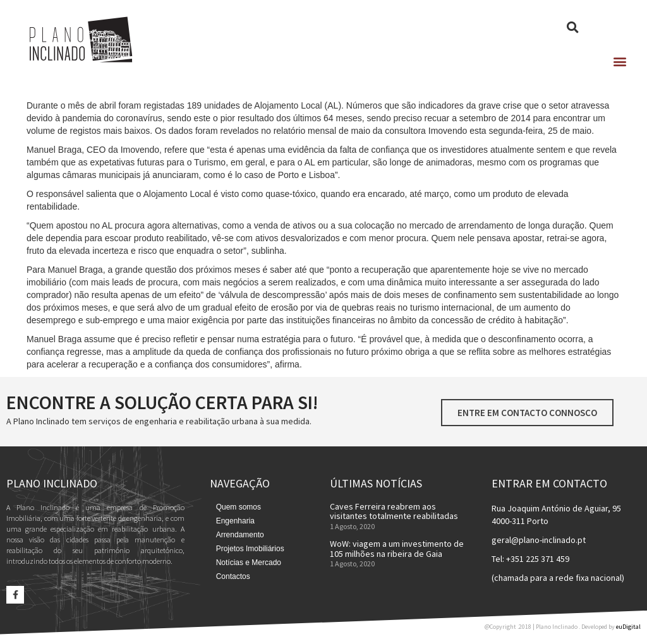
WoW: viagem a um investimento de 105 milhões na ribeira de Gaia (397, 548)
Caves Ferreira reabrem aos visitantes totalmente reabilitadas (394, 511)
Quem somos (239, 507)
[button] (620, 61)
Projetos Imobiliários (250, 549)
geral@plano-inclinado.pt (539, 540)
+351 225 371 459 (538, 559)
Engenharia (235, 521)
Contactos (233, 576)
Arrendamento (240, 535)
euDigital (628, 627)
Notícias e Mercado (249, 563)
